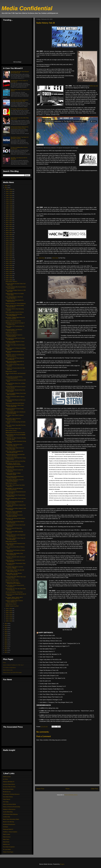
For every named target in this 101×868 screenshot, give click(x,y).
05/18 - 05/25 (9, 255)
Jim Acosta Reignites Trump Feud (14, 592)
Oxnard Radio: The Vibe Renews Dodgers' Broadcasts (14, 574)
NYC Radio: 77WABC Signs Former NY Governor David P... (15, 318)
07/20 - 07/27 (9, 237)
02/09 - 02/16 (9, 611)
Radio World (6, 842)
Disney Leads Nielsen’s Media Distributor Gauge (13, 474)
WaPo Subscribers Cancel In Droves (15, 312)
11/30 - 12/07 (9, 198)
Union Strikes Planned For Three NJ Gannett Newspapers (15, 480)
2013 (6, 646)
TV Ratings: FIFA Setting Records (19, 109)
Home (68, 789)
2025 (6, 188)
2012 (6, 648)
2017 (6, 638)
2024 (6, 624)
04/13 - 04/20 (9, 265)
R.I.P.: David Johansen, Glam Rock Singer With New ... (14, 297)
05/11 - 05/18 (9, 257)
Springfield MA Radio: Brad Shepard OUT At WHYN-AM (20, 72)
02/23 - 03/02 (9, 280)
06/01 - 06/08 (9, 251)
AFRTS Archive (7, 777)
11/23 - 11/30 (9, 200)
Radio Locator (7, 834)
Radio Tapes (6, 839)
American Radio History (9, 784)
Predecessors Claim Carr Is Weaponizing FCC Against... (13, 583)
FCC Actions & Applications (9, 668)
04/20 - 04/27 (9, 263)
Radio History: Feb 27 (11, 431)
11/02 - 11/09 (9, 206)
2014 (6, 644)
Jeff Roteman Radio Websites (10, 814)
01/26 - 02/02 (9, 615)
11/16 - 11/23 (9, 202)
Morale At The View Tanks (12, 580)
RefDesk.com (6, 844)
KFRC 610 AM (94, 86)
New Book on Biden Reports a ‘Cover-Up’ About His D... (15, 342)
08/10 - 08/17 (9, 230)
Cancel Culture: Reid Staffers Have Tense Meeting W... (14, 554)
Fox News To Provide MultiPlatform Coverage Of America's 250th (20, 101)
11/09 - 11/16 (9, 204)
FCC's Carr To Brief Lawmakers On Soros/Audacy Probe (14, 452)
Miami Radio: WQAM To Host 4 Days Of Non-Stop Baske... (15, 539)
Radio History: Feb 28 (11, 371)
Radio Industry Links (8, 670)
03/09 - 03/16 (9, 276)
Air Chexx (5, 779)
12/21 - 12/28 (9, 192)
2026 (6, 186)
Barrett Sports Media (8, 789)
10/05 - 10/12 (9, 214)
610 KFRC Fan (40, 148)
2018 (6, 636)
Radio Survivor (7, 837)
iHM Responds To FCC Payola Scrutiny (15, 433)
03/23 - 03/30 (9, 272)
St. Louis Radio (7, 849)
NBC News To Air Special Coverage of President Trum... (15, 323)
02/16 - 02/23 (9, 609)
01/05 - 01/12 (9, 621)
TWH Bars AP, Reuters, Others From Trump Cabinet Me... (15, 406)
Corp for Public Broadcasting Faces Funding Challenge (15, 477)
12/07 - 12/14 (9, 196)
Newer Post (40, 789)
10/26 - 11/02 (9, 208)
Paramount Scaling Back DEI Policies (15, 403)
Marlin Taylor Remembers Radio (11, 819)
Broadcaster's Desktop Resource (11, 794)
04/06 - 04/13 (9, 267)
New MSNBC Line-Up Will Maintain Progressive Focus (14, 489)
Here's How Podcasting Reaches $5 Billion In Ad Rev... (14, 502)
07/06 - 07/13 (9, 241)
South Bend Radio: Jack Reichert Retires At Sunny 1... (14, 330)
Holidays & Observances (9, 809)
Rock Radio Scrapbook (9, 847)
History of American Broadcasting (11, 807)
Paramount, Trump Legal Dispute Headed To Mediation (14, 512)
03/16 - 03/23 (9, 274)
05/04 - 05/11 (9, 259)
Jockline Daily (7, 817)
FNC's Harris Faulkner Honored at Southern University (14, 516)
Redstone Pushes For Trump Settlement (16, 304)
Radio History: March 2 (11, 282)
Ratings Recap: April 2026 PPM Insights (12, 673)
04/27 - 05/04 (9, 261)
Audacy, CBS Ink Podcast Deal (13, 321)
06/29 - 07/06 (9, 243)
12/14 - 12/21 (9, 194)
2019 (6, 634)
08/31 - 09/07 (9, 224)
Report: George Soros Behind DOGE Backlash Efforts (15, 306)
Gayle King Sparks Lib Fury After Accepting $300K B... (14, 315)
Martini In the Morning (9, 822)
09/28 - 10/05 (9, 216)
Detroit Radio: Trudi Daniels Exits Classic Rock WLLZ (14, 445)
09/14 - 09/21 (9, 220)
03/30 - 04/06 (9, 269)
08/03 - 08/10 (9, 233)
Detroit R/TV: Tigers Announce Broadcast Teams (13, 419)
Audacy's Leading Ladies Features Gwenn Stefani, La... (14, 601)
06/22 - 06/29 (9, 245)
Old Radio (6, 827)
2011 (6, 650)
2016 (6, 640)
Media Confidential (27, 8)
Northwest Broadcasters (9, 824)
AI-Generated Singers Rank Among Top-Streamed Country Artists (19, 127)
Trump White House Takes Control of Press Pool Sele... (15, 449)
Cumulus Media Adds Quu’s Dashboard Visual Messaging (15, 413)
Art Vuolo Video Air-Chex (9, 787)
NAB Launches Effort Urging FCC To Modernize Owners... (15, 362)
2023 (6, 626)
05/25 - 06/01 (9, 253)
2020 (6, 632)
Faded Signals (7, 799)
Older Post (94, 789)
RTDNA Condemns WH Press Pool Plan (15, 461)
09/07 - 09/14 (9, 222)
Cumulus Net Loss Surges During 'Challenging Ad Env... (14, 377)
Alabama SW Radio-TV (9, 782)
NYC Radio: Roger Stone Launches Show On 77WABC (14, 567)
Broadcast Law (7, 792)
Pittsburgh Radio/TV (8, 829)
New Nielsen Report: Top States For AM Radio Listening (20, 138)
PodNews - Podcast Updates (10, 832)
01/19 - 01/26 (9, 617)
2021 (6, 630)
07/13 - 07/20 (9, 239)
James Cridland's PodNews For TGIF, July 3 (13, 665)
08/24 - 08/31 (9, 226)
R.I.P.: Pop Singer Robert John (13, 428)
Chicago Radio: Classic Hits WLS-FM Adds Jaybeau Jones (15, 571)
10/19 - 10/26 (9, 210)
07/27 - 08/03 (9, 235)
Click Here (42, 258)
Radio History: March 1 (11, 333)
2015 (6, 642)
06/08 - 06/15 (9, 249)
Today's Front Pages (8, 852)
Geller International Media (9, 804)
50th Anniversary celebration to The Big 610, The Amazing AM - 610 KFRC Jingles (61, 148)
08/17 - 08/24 (9, 228)
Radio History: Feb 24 (11, 604)
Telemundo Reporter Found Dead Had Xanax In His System (15, 455)
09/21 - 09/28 (9, 218)
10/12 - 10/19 (9, 212)
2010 (6, 652)
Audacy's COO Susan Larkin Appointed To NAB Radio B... (15, 536)
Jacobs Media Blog (8, 812)
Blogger (62, 864)
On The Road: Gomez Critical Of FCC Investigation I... (15, 586)
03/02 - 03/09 (9, 278)
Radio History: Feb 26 (11, 483)
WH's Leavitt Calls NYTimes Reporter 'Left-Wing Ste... (15, 359)
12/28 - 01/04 (9, 189)
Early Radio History (8, 797)
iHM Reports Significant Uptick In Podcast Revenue (14, 336)
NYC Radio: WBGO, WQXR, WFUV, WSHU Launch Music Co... (14, 598)
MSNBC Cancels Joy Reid (12, 606)
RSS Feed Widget (17, 62)
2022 (6, 628)
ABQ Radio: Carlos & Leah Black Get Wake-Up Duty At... (15, 355)
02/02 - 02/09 (9, 613)
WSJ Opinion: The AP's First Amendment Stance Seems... (13, 464)
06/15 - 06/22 (9, 247)
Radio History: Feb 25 (11, 541)
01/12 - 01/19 (9, 619)
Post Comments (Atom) (71, 795)
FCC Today (6, 802)
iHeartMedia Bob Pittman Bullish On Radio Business (15, 301)
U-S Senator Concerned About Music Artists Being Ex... (15, 522)
